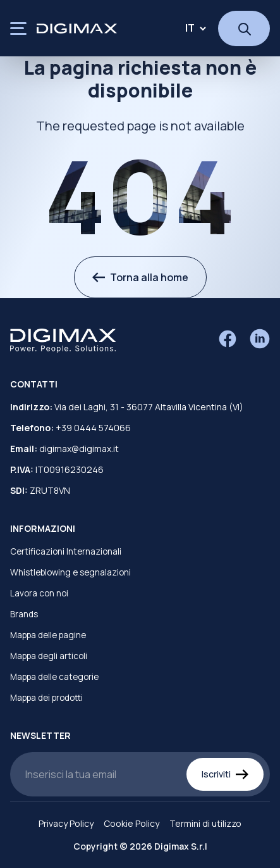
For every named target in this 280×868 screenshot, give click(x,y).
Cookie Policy (131, 823)
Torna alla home (140, 277)
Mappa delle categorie (54, 677)
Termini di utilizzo (205, 823)
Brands (24, 614)
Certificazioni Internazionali (66, 551)
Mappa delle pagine (48, 635)
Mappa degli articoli (49, 656)
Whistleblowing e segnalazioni (70, 572)
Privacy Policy (66, 823)
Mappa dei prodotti (46, 698)
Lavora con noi (39, 593)
